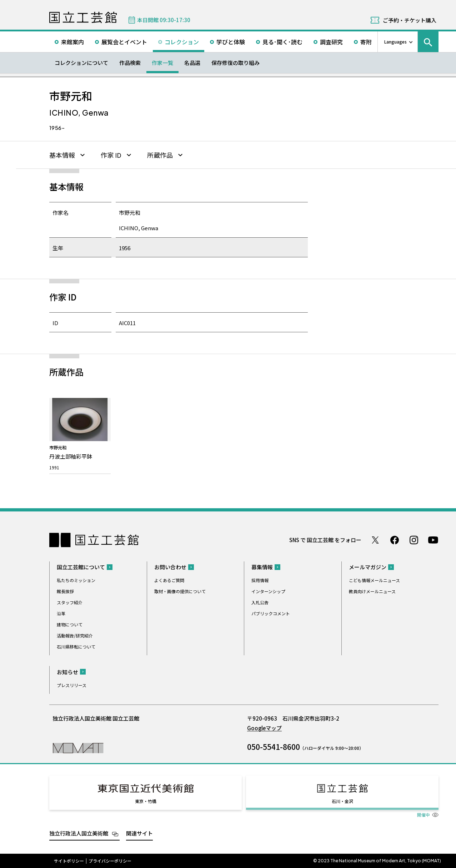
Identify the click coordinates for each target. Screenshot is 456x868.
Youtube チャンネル (433, 540)
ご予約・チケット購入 (410, 20)
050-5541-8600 (274, 747)
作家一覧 (162, 63)
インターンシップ (268, 591)
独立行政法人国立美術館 (79, 833)
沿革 (61, 613)
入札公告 (260, 602)
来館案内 (72, 42)
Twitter (375, 540)
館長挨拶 (65, 591)
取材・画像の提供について (180, 591)
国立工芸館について (81, 567)
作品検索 (130, 63)
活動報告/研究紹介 (75, 635)
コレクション (182, 42)
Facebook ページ (395, 540)
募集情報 (262, 567)
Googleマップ (264, 728)
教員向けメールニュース (372, 591)
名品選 (192, 63)
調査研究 (331, 42)
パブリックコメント (271, 613)
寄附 (366, 42)
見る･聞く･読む (282, 42)
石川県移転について (76, 647)
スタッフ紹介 (70, 602)
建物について (70, 624)
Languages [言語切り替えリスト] (395, 42)
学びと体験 (231, 42)
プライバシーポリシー (110, 861)
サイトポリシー (69, 861)
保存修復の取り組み (235, 63)
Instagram (414, 540)
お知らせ (67, 672)
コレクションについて (81, 63)
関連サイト (139, 833)
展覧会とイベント (124, 42)
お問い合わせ (170, 567)
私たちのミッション (76, 580)
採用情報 (260, 580)
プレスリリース (72, 685)
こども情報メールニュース (374, 580)
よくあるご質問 (169, 580)
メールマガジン (368, 567)
